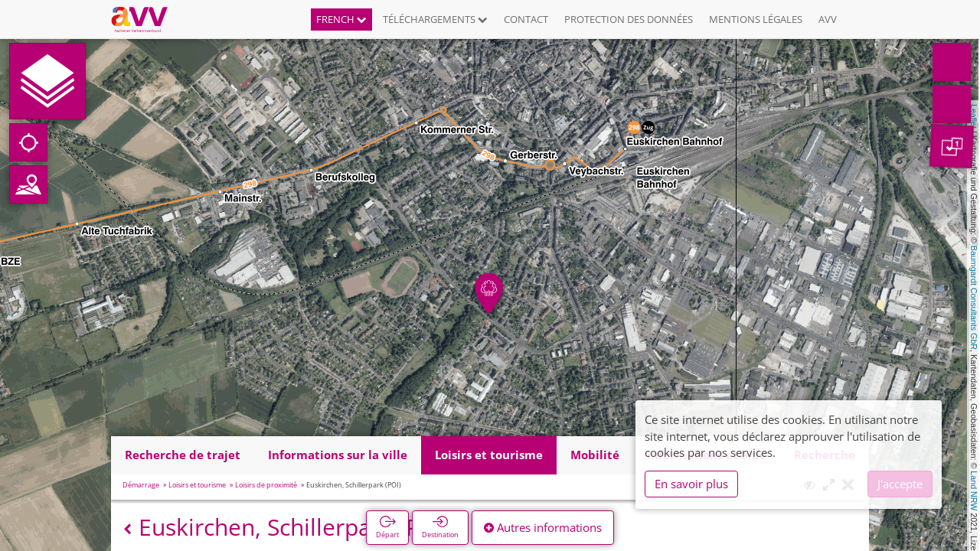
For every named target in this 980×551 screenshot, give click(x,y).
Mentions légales (756, 19)
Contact (526, 19)
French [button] (341, 19)
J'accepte (900, 484)
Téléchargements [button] (435, 19)
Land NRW (974, 491)
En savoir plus (691, 484)
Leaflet (974, 116)
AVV (828, 19)
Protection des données (629, 19)
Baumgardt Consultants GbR (974, 298)
